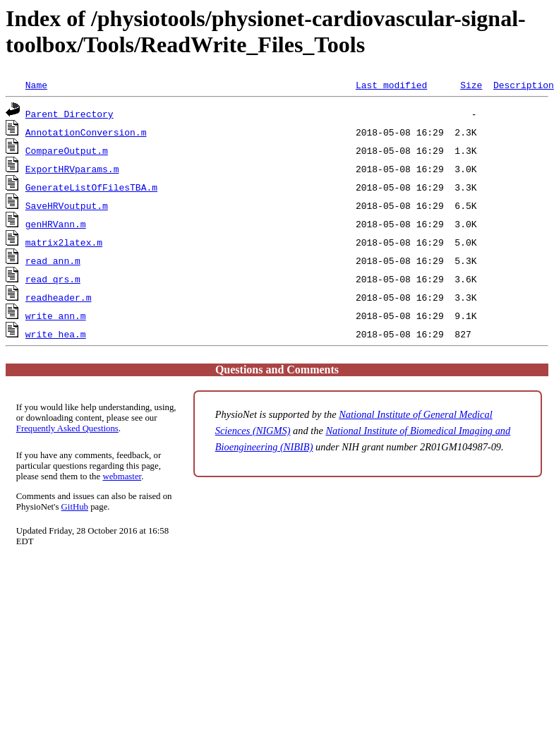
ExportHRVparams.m (72, 169)
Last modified (391, 85)
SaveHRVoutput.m (67, 205)
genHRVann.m (56, 224)
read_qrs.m (53, 279)
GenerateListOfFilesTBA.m (91, 187)
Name (36, 85)
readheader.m (59, 297)
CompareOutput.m (67, 150)
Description (524, 85)
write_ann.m (56, 316)
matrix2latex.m (64, 242)
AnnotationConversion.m (86, 132)
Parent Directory (70, 114)
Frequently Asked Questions (67, 428)
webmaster (122, 476)
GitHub (75, 507)
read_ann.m (53, 260)
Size (471, 85)
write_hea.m (56, 334)
